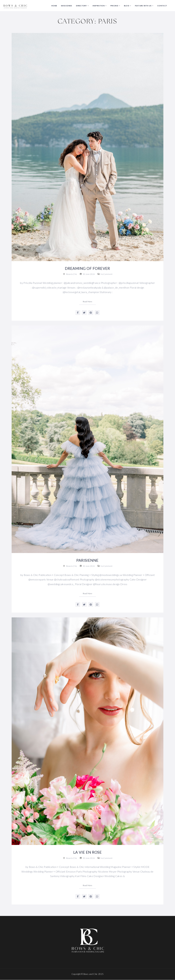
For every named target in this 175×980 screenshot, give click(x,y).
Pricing (114, 6)
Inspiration (99, 6)
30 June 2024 (87, 274)
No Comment (105, 274)
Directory (81, 6)
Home (54, 6)
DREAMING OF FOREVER (88, 268)
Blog (127, 6)
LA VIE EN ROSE (87, 852)
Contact (162, 6)
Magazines (67, 6)
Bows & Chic (72, 274)
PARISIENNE (87, 560)
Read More (87, 302)
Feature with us (143, 6)
